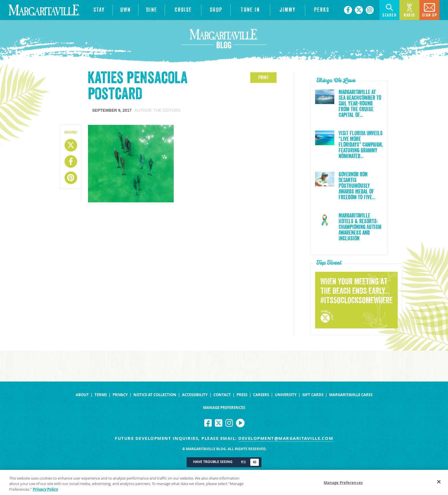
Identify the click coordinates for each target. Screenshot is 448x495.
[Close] (439, 484)
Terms (101, 395)
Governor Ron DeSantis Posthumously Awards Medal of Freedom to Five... (357, 186)
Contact (222, 395)
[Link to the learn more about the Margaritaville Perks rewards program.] (322, 10)
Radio (409, 10)
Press (242, 395)
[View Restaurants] (152, 10)
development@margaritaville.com (286, 438)
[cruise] (183, 10)
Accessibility (195, 395)
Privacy (120, 395)
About (82, 395)
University (286, 395)
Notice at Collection (155, 395)
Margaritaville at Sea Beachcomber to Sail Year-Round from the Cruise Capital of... (360, 104)
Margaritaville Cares (351, 395)
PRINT (264, 77)
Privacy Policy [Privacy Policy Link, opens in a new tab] (45, 491)
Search (389, 10)
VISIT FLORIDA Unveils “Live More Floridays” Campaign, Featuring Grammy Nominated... (361, 145)
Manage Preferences (224, 408)
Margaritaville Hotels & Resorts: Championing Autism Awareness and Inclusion (360, 227)
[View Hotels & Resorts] (99, 10)
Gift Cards (313, 395)
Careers (261, 395)
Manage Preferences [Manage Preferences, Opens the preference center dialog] (343, 485)
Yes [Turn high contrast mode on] (243, 462)
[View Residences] (125, 10)
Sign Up (430, 10)
